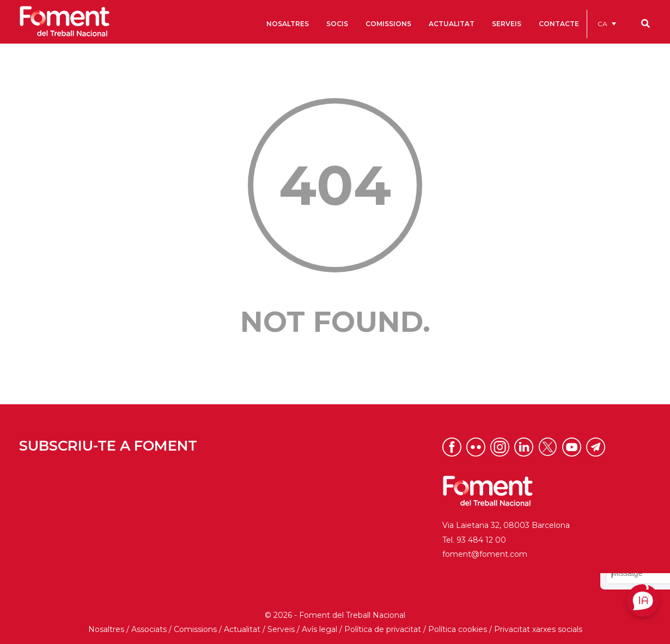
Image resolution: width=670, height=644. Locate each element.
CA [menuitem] (602, 24)
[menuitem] (607, 24)
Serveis (281, 629)
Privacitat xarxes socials (538, 629)
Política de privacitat (383, 629)
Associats (149, 629)
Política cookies (458, 629)
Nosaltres (106, 629)
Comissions (195, 629)
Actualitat (242, 629)
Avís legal (319, 629)
